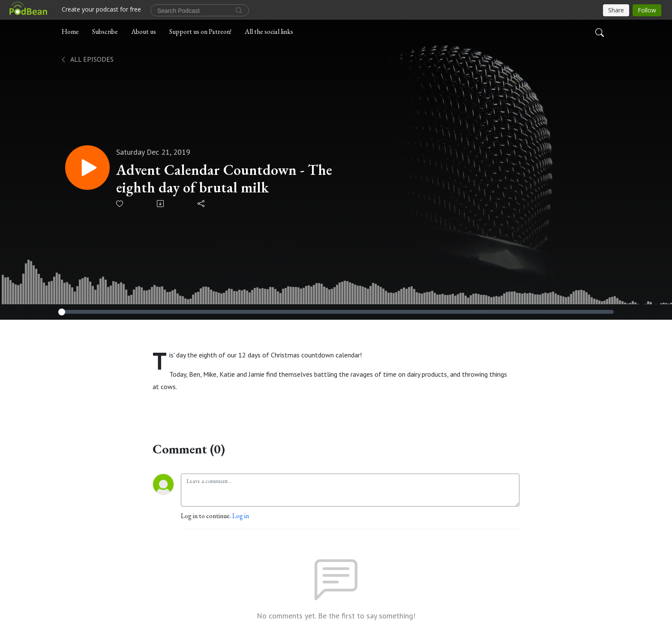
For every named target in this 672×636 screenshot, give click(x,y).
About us (144, 31)
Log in (241, 516)
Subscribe (105, 31)
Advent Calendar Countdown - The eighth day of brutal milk (224, 179)
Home (70, 31)
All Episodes (87, 59)
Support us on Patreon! (200, 31)
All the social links (269, 31)
